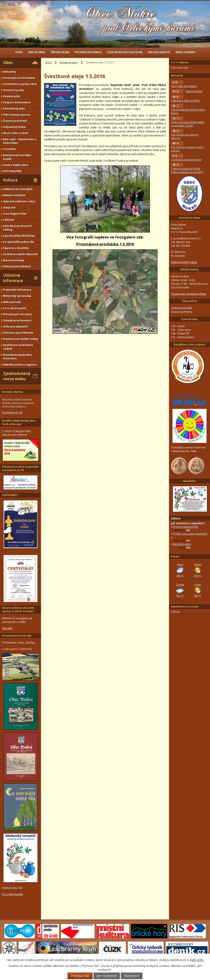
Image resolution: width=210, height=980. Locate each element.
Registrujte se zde (12, 412)
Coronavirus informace (19, 78)
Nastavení (132, 976)
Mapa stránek (185, 52)
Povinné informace (88, 52)
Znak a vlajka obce (16, 165)
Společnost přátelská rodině (18, 347)
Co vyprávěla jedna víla (19, 242)
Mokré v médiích (14, 195)
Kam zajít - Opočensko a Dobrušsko (20, 141)
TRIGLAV (9, 220)
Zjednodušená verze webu (17, 376)
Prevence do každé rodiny (21, 339)
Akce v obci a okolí (16, 133)
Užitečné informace (13, 278)
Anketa (176, 518)
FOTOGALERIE (12, 171)
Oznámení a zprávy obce (20, 84)
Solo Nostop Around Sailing (17, 228)
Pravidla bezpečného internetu (18, 357)
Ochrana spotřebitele (18, 333)
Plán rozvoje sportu (17, 115)
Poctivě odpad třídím (186, 527)
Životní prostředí (15, 121)
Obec (8, 63)
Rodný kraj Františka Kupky (17, 157)
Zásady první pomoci (17, 320)
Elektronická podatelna (125, 52)
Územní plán (12, 96)
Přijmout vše (80, 976)
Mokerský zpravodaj (17, 296)
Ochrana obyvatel (15, 326)
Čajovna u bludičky (16, 248)
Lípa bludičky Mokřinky (19, 236)
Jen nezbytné (107, 976)
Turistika (9, 149)
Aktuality (10, 72)
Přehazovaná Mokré (17, 266)
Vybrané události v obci (19, 201)
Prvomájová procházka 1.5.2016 (105, 244)
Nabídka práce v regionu (20, 365)
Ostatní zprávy (13, 90)
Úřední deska (60, 52)
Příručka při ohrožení (18, 314)
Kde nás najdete (159, 52)
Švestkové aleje (69, 62)
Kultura (10, 180)
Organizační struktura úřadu (189, 294)
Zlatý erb (9, 207)
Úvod (19, 52)
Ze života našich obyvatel (20, 254)
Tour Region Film (15, 214)
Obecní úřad (37, 52)
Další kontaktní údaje (184, 262)
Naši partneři (12, 302)
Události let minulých (18, 189)
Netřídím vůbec (182, 544)
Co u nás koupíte (15, 308)
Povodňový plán (14, 108)
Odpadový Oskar (15, 127)
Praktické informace (17, 290)
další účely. (197, 960)
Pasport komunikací (17, 102)
